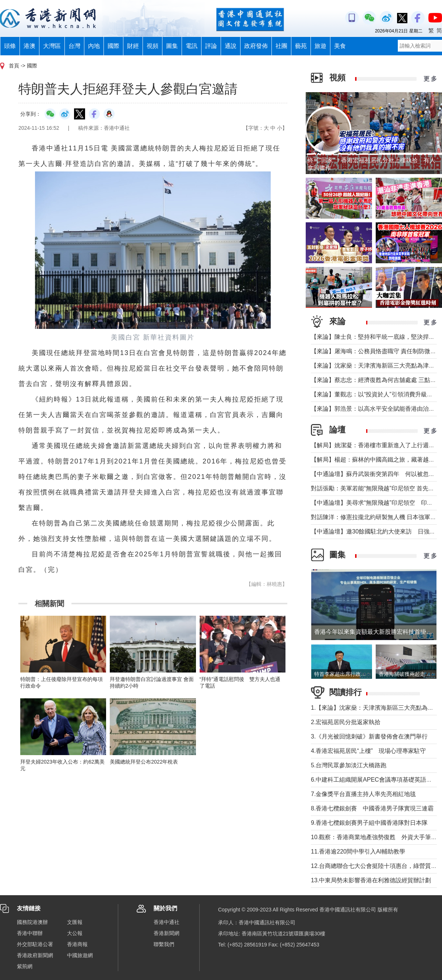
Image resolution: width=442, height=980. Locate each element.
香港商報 (77, 944)
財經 (133, 46)
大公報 (75, 933)
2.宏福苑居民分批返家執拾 (346, 722)
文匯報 (75, 922)
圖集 (172, 46)
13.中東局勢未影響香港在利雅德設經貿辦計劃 (371, 880)
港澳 (29, 46)
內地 (94, 46)
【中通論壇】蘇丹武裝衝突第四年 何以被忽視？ (376, 474)
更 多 (430, 79)
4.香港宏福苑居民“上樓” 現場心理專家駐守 (368, 751)
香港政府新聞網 (35, 955)
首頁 (14, 66)
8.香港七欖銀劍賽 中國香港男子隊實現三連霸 (372, 808)
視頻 (152, 46)
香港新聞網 (166, 933)
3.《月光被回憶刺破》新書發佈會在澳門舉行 (369, 736)
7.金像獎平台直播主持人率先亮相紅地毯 (363, 794)
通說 (231, 46)
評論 (211, 46)
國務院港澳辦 (32, 922)
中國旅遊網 (80, 955)
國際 (113, 46)
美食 (340, 46)
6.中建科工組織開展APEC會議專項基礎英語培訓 (374, 780)
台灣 (74, 46)
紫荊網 (25, 966)
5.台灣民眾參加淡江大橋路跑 (349, 765)
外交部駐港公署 (35, 944)
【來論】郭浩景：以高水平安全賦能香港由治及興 (376, 409)
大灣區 (52, 46)
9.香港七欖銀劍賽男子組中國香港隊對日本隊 (369, 823)
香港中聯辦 (30, 933)
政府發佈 (256, 46)
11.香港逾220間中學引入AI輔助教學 (358, 852)
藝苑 (301, 46)
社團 (281, 46)
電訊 (192, 46)
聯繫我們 (164, 944)
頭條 (10, 46)
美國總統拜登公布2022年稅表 (144, 762)
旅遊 (320, 46)
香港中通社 (166, 922)
